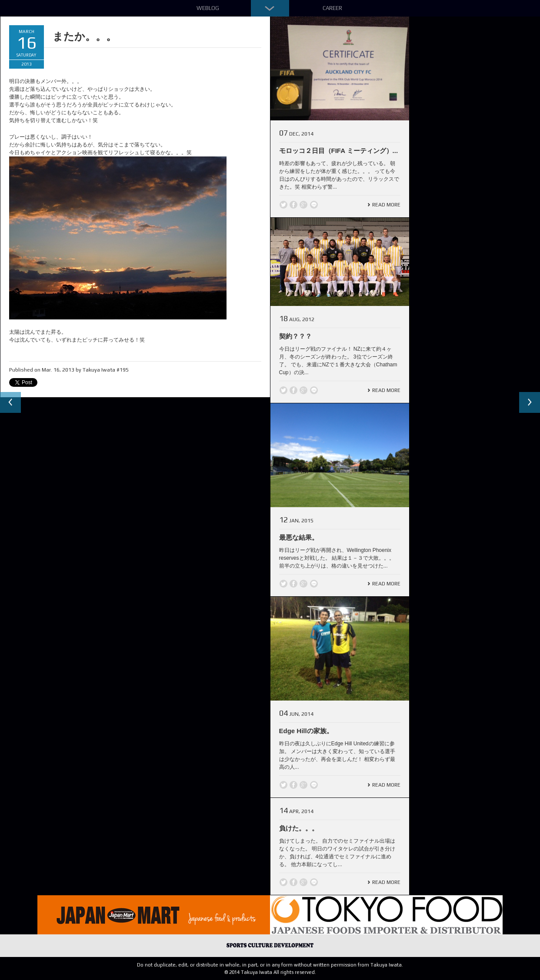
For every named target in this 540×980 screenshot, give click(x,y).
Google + (303, 205)
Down (270, 8)
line (314, 205)
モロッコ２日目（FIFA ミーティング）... (339, 151)
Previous (10, 402)
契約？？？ (295, 336)
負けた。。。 (299, 828)
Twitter (283, 205)
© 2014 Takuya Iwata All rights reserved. (270, 972)
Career (332, 8)
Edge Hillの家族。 (306, 731)
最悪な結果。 (299, 537)
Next (530, 402)
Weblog (208, 8)
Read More (386, 205)
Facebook (293, 205)
